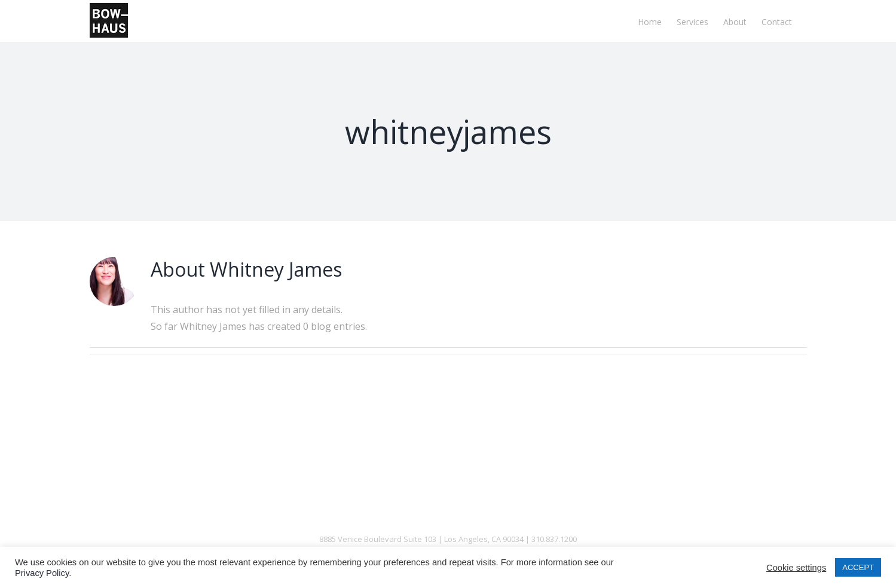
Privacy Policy (42, 573)
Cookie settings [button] (796, 568)
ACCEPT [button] (858, 567)
